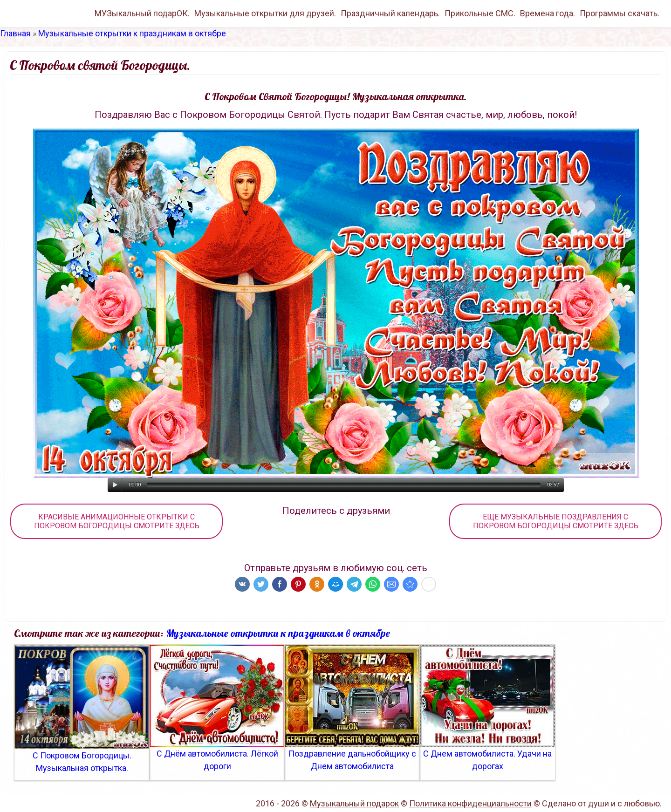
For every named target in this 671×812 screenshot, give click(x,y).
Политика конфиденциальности (470, 803)
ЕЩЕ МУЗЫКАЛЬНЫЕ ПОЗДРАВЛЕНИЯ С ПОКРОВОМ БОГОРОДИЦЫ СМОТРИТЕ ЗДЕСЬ (556, 521)
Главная (15, 33)
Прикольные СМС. (480, 13)
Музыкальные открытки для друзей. (265, 13)
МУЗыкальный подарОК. (142, 13)
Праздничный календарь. (390, 13)
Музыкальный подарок (354, 803)
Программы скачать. (620, 13)
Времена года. (548, 13)
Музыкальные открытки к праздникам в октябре (132, 33)
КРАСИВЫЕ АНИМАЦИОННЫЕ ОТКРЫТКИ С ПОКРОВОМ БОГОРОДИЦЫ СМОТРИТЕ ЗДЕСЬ (117, 521)
